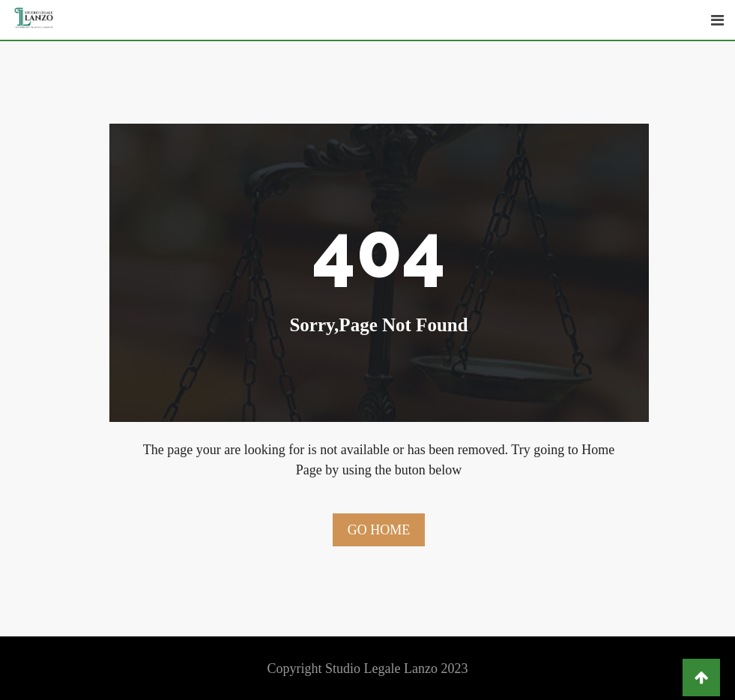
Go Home (379, 530)
